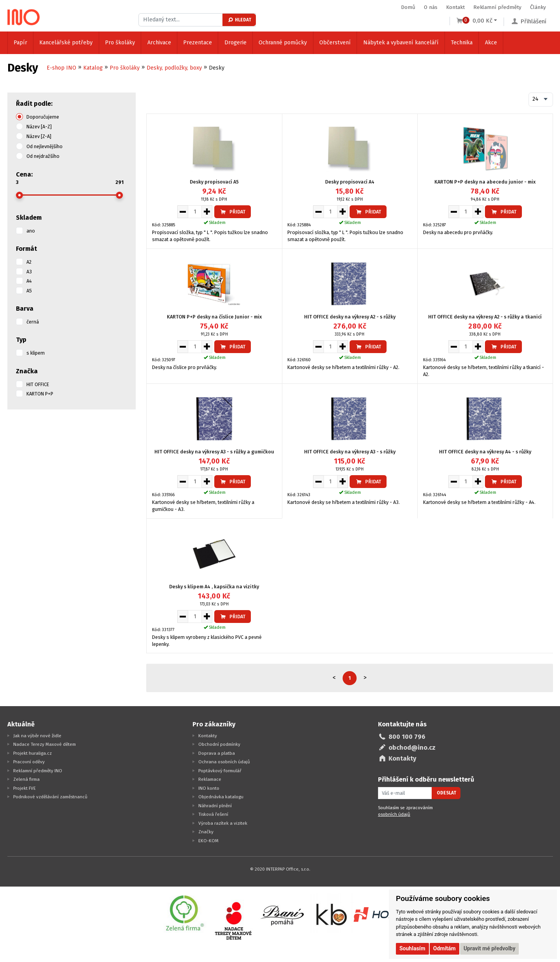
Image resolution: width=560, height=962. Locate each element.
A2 (29, 262)
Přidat (233, 212)
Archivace (159, 43)
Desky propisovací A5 (214, 182)
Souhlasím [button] (412, 948)
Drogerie (235, 43)
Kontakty (208, 736)
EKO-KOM (208, 841)
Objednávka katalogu (221, 797)
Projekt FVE (24, 788)
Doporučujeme (43, 117)
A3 (29, 272)
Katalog (93, 68)
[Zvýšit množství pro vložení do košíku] (207, 212)
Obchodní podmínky (219, 744)
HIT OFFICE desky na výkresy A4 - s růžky (485, 452)
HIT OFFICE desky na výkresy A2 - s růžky (350, 317)
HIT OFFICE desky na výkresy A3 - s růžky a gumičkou (214, 452)
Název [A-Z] (39, 127)
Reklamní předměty (497, 7)
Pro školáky (120, 43)
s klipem (36, 353)
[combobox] (541, 100)
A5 (29, 291)
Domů (408, 7)
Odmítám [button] (444, 948)
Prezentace (198, 43)
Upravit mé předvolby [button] (489, 948)
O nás (431, 7)
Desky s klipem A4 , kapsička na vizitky (214, 587)
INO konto (209, 788)
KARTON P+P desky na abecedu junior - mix (485, 182)
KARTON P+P (40, 394)
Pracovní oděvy (29, 762)
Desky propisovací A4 (350, 182)
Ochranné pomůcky (283, 43)
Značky (206, 832)
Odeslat (446, 793)
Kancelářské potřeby (66, 43)
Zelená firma (26, 779)
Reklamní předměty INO (38, 771)
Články (538, 7)
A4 (29, 281)
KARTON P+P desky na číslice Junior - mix (214, 317)
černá (33, 322)
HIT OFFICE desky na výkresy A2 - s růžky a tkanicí (485, 317)
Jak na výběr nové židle (37, 736)
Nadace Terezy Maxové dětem (45, 744)
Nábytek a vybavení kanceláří (401, 43)
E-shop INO (61, 68)
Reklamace (210, 779)
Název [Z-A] (39, 136)
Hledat (239, 20)
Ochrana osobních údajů (224, 762)
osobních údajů (394, 814)
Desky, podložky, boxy (174, 68)
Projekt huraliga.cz (32, 753)
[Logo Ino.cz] (24, 17)
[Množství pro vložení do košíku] (195, 212)
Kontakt (455, 7)
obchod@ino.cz (412, 748)
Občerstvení (335, 43)
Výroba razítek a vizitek (223, 823)
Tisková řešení (213, 814)
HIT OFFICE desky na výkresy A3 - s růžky (350, 452)
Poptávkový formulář (220, 771)
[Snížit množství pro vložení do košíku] (183, 212)
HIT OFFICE (38, 384)
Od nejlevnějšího (45, 146)
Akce (491, 43)
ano (31, 231)
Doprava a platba (217, 753)
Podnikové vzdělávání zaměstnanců (50, 797)
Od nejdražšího (43, 156)
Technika (462, 43)
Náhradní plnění (215, 806)
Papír (20, 43)
